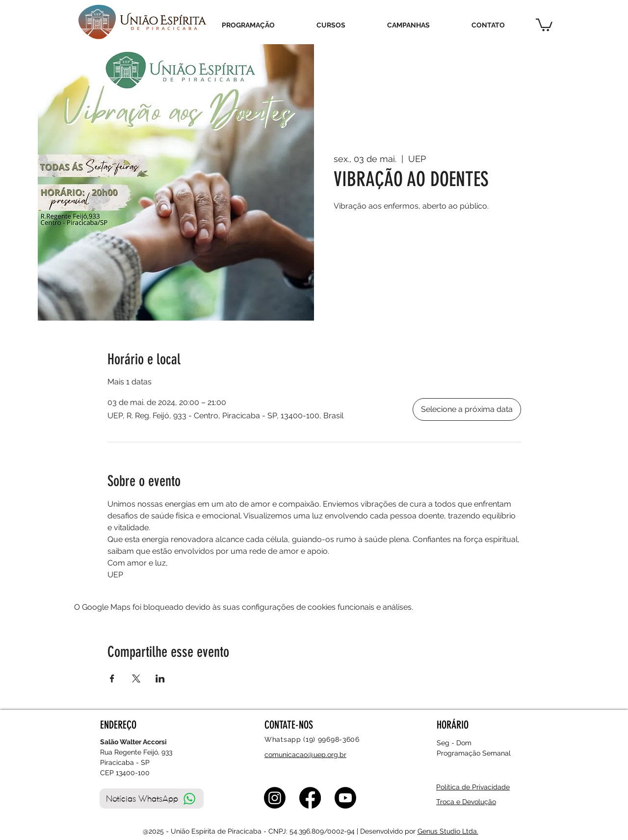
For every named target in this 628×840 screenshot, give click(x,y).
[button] (544, 24)
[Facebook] (310, 798)
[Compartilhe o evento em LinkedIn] (160, 678)
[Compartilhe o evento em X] (136, 678)
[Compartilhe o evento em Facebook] (112, 678)
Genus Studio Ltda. (448, 831)
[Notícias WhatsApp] (152, 799)
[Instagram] (275, 798)
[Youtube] (345, 798)
